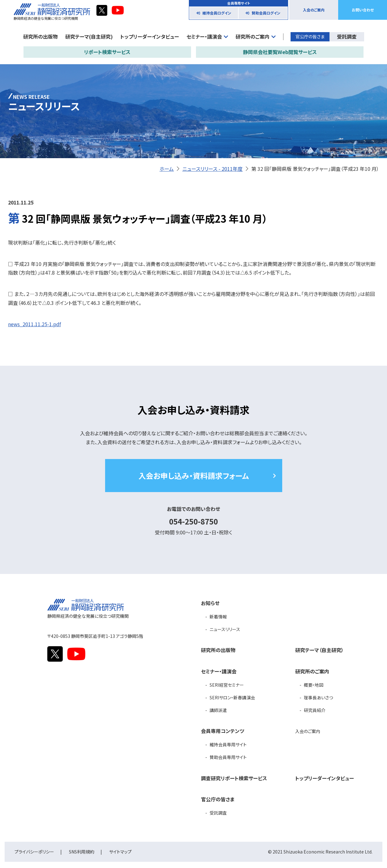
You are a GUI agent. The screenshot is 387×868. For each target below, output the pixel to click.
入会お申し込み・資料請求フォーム (194, 476)
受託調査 (347, 36)
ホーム (167, 169)
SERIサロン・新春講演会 (232, 697)
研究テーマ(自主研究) (89, 36)
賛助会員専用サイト (228, 757)
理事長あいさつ (318, 697)
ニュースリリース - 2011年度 (213, 169)
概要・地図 (314, 685)
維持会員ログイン (217, 13)
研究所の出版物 (40, 36)
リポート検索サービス (107, 52)
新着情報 (218, 617)
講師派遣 (218, 710)
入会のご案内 (314, 10)
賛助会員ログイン (266, 13)
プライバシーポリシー (34, 852)
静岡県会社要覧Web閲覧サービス (280, 52)
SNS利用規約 (82, 852)
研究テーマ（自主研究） (319, 650)
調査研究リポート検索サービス (234, 778)
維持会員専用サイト (228, 744)
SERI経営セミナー (227, 685)
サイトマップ (120, 852)
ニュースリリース (225, 629)
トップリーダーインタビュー (150, 36)
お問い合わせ (363, 10)
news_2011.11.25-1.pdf (34, 324)
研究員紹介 (315, 710)
